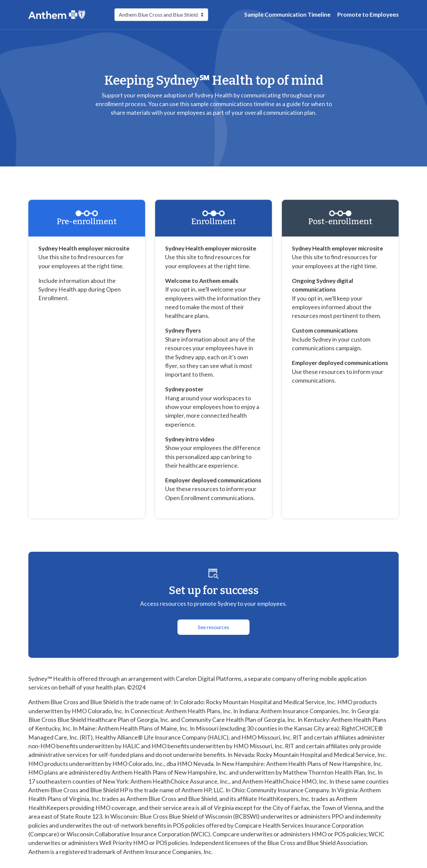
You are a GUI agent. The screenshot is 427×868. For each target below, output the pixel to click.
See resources (213, 627)
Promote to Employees (368, 15)
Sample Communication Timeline (287, 15)
